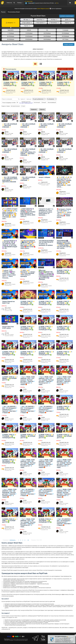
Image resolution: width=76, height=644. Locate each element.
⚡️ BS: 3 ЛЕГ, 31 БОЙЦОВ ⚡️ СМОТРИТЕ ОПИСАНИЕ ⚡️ (46, 125)
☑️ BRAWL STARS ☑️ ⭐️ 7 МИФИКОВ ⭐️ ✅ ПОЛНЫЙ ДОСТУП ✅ (28, 353)
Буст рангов (40, 23)
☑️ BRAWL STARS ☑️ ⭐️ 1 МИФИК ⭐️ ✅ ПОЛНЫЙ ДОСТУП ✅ (10, 378)
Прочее (27, 26)
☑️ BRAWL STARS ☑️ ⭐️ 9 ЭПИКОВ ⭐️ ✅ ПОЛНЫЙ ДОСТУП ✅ (11, 84)
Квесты (68, 23)
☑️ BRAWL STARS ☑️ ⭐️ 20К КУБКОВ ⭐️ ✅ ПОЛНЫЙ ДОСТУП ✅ (64, 272)
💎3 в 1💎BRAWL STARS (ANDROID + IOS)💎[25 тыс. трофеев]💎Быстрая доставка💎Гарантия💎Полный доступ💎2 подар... (64, 464)
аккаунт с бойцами (44, 177)
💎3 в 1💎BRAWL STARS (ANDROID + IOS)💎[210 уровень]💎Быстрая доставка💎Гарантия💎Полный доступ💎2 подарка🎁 (28, 381)
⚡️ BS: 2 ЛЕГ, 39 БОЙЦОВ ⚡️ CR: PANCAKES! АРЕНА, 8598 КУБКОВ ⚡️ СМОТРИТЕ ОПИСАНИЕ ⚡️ (10, 180)
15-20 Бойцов (29, 33)
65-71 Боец (65, 39)
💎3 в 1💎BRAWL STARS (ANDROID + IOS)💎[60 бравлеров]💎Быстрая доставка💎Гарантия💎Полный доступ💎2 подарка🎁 (9, 493)
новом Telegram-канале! (43, 9)
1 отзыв (10, 309)
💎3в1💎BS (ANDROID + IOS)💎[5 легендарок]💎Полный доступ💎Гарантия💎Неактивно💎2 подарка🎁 (64, 522)
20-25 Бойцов (47, 33)
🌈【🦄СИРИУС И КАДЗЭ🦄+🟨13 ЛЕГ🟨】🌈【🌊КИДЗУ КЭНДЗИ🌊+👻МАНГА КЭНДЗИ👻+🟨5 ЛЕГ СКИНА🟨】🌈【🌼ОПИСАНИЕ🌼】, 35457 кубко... (10, 214)
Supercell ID (11, 30)
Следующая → (13, 540)
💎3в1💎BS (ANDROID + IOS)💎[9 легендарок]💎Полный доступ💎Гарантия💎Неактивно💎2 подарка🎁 (28, 410)
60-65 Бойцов (47, 39)
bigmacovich (44, 182)
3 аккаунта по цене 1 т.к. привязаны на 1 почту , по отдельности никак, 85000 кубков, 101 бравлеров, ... (46, 212)
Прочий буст (54, 23)
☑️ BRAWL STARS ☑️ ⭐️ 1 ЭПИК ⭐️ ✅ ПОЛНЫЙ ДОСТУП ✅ (10, 521)
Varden (25, 389)
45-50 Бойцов (65, 36)
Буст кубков (27, 23)
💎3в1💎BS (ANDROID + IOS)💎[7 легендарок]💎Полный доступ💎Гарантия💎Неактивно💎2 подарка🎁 (28, 492)
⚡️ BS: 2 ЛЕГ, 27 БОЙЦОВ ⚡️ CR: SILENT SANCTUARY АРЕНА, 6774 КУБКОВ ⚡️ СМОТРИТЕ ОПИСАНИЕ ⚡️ (28, 152)
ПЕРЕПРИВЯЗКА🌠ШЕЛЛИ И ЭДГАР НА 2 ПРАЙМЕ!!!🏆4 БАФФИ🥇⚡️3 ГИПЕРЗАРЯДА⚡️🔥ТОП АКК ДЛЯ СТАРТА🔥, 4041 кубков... (64, 244)
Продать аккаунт (69, 44)
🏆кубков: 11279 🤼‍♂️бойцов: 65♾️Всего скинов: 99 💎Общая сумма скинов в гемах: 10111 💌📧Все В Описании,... (9, 274)
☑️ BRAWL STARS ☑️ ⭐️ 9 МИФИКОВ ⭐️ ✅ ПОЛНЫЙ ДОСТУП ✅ (46, 353)
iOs (47, 30)
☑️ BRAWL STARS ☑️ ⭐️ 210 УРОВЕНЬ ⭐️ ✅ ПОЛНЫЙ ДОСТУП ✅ (27, 328)
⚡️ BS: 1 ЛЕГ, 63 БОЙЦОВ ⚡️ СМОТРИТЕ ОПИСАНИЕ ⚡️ (10, 151)
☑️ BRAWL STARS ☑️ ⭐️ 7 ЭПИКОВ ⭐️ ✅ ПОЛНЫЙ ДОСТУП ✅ (64, 436)
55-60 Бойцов (29, 39)
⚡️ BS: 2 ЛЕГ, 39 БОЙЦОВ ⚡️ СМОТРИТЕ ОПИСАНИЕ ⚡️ (46, 151)
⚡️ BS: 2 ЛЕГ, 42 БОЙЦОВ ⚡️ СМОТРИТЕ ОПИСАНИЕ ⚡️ (28, 125)
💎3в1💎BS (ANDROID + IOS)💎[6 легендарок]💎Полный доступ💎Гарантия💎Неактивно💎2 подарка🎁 (46, 492)
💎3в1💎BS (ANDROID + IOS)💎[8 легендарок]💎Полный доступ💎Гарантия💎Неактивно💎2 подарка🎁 (46, 410)
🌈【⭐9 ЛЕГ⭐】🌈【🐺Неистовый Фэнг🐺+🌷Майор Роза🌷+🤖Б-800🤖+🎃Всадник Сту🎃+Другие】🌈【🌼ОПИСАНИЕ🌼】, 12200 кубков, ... (64, 182)
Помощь (20, 3)
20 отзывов (29, 391)
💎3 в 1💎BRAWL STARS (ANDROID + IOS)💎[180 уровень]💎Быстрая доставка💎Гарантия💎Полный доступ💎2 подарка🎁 (46, 464)
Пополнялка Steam (14, 12)
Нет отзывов (47, 184)
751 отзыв (11, 133)
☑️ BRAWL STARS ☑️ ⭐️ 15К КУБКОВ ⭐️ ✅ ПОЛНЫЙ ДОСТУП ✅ (46, 521)
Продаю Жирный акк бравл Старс (9, 302)
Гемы (27, 20)
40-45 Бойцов (47, 36)
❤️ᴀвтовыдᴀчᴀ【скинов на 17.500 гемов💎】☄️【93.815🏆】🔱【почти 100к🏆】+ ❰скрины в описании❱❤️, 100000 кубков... (64, 213)
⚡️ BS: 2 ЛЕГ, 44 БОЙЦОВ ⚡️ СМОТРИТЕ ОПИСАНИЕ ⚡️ (28, 179)
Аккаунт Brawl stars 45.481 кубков (8, 327)
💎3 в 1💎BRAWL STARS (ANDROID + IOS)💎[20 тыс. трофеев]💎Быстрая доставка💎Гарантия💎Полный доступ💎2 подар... (28, 523)
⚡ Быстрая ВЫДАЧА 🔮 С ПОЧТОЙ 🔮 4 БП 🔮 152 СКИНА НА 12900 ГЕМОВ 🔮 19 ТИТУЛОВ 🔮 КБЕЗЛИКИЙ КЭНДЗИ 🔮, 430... (10, 244)
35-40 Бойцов (29, 36)
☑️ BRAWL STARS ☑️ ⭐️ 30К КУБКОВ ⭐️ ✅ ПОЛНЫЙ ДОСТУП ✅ (9, 461)
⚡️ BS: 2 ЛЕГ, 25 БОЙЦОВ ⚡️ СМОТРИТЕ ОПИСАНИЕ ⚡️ (64, 125)
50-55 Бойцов (11, 39)
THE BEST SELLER (11, 90)
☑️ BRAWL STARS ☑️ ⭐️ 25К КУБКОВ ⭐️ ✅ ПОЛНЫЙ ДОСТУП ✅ (27, 303)
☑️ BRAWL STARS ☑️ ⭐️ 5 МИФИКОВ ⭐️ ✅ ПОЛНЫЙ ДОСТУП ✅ (46, 84)
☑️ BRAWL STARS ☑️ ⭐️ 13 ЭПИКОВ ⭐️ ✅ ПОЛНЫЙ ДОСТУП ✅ (9, 436)
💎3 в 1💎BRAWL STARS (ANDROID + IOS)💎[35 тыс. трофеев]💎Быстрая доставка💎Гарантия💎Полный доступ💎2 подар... (46, 381)
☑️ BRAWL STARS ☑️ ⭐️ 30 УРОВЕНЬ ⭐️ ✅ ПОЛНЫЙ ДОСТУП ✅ (64, 408)
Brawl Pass (41, 20)
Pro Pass (54, 20)
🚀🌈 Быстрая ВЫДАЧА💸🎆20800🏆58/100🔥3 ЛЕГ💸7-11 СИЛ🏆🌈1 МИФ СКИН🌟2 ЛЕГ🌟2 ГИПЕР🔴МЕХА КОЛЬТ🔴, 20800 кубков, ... (28, 244)
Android (29, 30)
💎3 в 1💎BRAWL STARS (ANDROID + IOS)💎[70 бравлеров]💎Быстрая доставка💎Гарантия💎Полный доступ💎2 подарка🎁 (64, 381)
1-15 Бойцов (11, 33)
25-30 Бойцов (65, 33)
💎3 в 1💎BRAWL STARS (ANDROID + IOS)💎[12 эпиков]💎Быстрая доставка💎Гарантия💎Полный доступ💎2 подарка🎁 (64, 493)
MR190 (7, 132)
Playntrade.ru (7, 639)
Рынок (3, 12)
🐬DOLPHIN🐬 (31, 4)
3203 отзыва (13, 92)
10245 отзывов (66, 193)
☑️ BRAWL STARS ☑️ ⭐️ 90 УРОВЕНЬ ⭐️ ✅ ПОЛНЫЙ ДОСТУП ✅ (46, 328)
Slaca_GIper (8, 308)
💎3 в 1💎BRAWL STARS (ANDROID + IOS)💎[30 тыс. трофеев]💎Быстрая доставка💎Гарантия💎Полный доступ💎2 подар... (28, 464)
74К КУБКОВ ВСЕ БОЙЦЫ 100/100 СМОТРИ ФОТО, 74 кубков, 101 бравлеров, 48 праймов (46, 243)
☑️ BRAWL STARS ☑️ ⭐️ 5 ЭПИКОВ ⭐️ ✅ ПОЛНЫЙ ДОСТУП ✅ (64, 84)
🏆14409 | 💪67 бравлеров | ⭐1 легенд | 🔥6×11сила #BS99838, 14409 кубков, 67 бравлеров (28, 273)
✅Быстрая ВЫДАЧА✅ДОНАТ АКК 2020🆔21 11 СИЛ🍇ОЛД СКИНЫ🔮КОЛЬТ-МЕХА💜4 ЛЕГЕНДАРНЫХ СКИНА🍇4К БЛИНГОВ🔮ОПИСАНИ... (46, 275)
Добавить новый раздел (67, 16)
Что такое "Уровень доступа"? (26, 103)
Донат (68, 20)
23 (28, 540)
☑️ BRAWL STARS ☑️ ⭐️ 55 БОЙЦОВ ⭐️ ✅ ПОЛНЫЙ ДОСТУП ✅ (28, 84)
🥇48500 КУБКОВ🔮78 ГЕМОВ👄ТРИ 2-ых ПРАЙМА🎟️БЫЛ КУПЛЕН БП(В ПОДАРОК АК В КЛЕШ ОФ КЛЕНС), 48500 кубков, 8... (28, 213)
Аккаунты (11, 23)
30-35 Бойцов (11, 36)
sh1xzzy (7, 333)
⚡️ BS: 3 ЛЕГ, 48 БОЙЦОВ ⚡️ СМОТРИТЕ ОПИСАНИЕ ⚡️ (10, 125)
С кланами (65, 30)
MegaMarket (63, 192)
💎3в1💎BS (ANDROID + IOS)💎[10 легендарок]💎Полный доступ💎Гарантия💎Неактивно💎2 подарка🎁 (10, 410)
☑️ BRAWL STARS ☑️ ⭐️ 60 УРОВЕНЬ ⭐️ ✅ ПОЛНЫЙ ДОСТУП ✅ (9, 353)
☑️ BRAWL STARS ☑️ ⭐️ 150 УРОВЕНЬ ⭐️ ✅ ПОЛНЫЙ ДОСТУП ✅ (64, 328)
